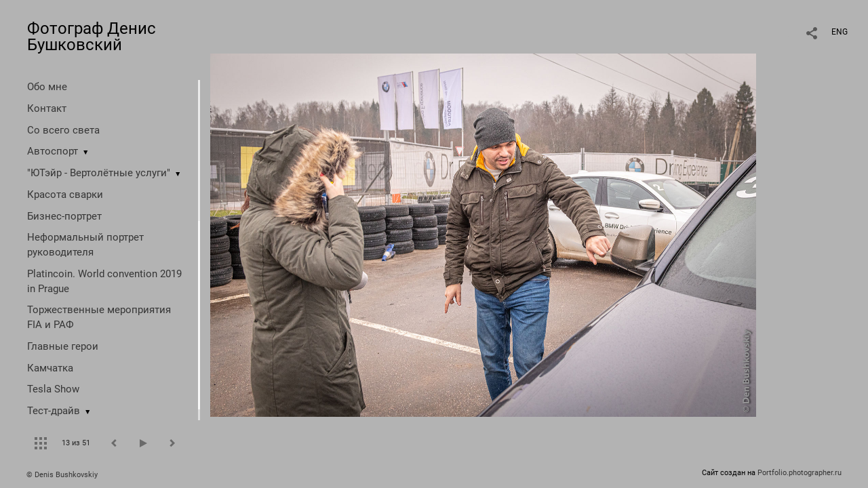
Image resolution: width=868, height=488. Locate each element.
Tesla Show (53, 389)
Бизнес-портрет (64, 216)
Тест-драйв (54, 411)
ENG (840, 32)
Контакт (47, 108)
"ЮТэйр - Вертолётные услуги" (99, 173)
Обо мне (47, 87)
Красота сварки (65, 195)
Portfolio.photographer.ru (800, 473)
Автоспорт (53, 151)
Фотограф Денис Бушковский (92, 37)
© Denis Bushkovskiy (62, 475)
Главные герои (63, 346)
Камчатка (50, 368)
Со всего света (63, 130)
